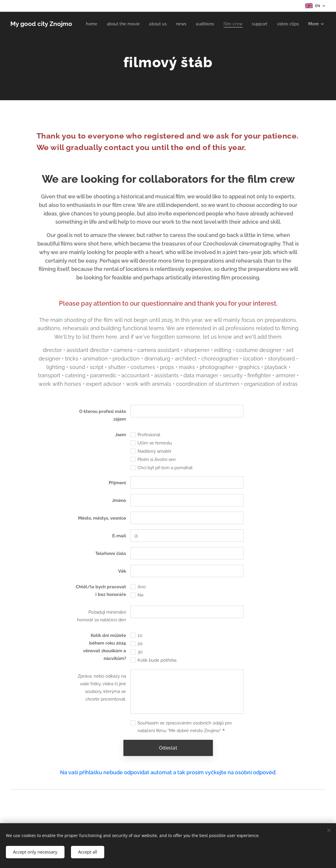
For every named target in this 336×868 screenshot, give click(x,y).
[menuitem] (119, 24)
